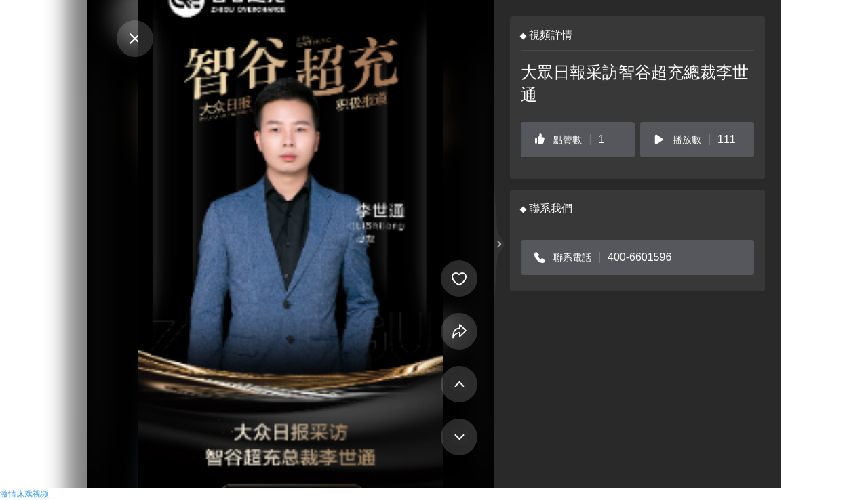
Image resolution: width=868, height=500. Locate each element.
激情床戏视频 (24, 494)
